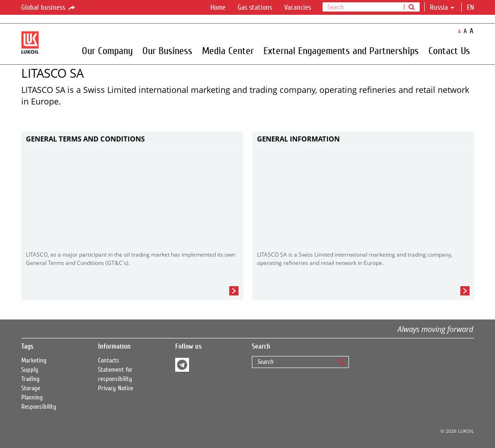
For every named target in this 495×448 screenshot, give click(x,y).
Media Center (228, 50)
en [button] (471, 7)
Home (218, 7)
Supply (30, 370)
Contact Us (449, 50)
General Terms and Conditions (85, 139)
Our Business (167, 50)
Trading (31, 379)
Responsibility (39, 407)
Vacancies (298, 7)
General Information (298, 139)
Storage (31, 388)
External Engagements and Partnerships (341, 50)
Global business (49, 8)
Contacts (109, 361)
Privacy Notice (116, 388)
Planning (32, 398)
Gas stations (255, 7)
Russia (442, 7)
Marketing (34, 361)
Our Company (107, 50)
